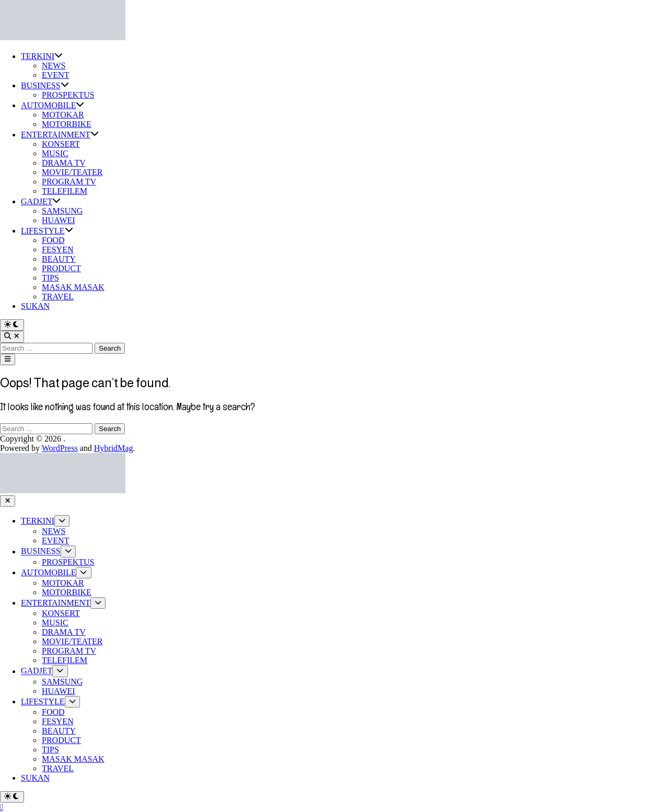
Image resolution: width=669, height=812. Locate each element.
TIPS (50, 278)
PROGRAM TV (69, 182)
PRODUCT (61, 268)
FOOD (53, 240)
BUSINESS (45, 85)
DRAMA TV (64, 163)
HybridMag (114, 448)
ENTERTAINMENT (60, 135)
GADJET (41, 201)
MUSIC (55, 153)
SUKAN (35, 306)
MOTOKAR (63, 115)
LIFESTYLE (47, 231)
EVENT (55, 75)
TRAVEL (58, 297)
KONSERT (61, 144)
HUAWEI (59, 220)
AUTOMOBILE (53, 105)
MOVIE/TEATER (72, 172)
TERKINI (42, 56)
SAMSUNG (62, 211)
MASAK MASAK (73, 287)
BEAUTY (59, 259)
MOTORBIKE (67, 124)
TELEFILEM (65, 191)
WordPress (60, 448)
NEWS (54, 66)
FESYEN (57, 250)
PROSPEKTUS (68, 95)
